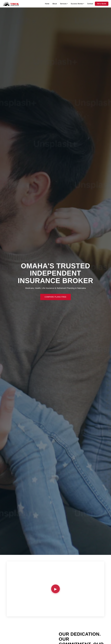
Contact (90, 4)
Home (47, 4)
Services (64, 4)
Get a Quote (102, 4)
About (55, 4)
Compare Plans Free (55, 297)
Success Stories (77, 4)
